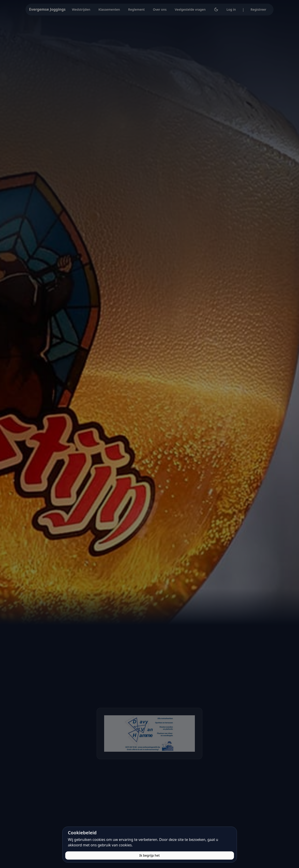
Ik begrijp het (150, 855)
